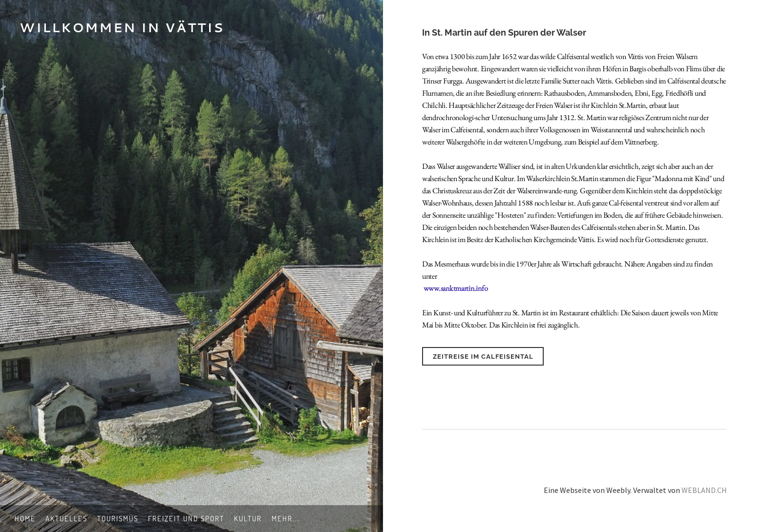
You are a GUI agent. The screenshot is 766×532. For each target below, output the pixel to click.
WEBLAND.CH (704, 490)
